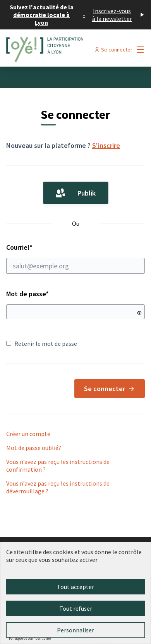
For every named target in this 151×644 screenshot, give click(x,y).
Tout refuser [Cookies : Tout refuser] (76, 608)
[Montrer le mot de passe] (139, 313)
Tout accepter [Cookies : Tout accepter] (75, 587)
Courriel (75, 258)
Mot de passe (27, 294)
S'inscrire (106, 145)
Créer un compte (28, 434)
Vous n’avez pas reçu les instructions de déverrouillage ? (58, 487)
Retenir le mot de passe (42, 343)
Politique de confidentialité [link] (30, 638)
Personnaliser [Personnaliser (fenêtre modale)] (75, 630)
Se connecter (110, 389)
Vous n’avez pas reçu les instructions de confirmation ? (58, 465)
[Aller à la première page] (57, 50)
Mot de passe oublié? (34, 448)
